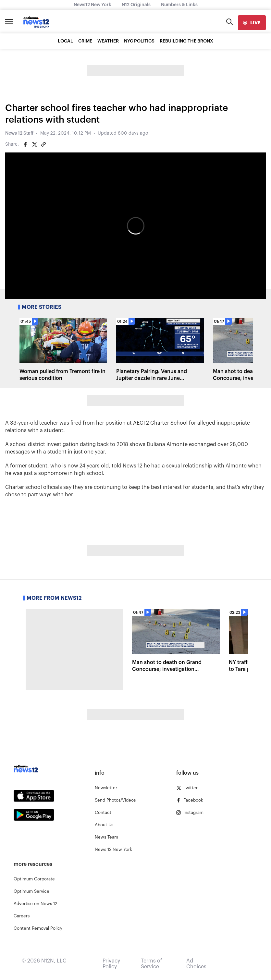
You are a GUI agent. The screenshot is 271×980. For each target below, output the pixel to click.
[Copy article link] (43, 144)
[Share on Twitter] (34, 144)
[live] (252, 23)
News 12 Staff (19, 133)
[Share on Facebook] (25, 144)
